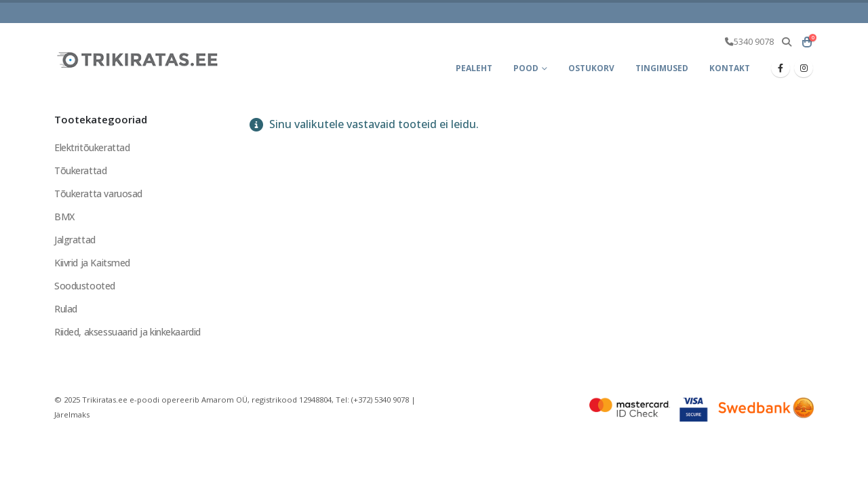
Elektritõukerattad (92, 147)
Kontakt (730, 68)
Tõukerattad (80, 170)
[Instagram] (804, 68)
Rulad (66, 309)
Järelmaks (72, 414)
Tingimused (662, 68)
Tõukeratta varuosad (98, 194)
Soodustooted (85, 286)
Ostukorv (591, 68)
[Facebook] (781, 68)
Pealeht (474, 68)
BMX (64, 217)
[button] (786, 42)
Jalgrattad (75, 240)
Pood (526, 68)
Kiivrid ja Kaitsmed (92, 263)
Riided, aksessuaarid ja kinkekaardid (127, 332)
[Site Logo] (139, 60)
